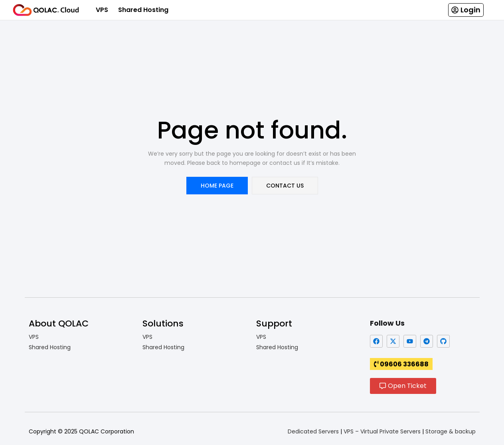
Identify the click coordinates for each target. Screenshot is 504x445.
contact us (285, 186)
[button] (466, 10)
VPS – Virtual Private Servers (382, 431)
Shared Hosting (143, 10)
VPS (102, 10)
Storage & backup (451, 431)
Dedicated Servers (313, 431)
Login (470, 10)
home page (217, 186)
